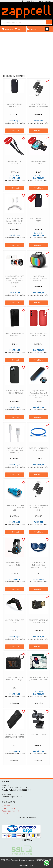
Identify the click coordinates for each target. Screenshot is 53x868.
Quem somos (7, 806)
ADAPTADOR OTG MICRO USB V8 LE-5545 (38, 106)
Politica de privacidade (11, 811)
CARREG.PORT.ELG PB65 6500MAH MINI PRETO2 (15, 737)
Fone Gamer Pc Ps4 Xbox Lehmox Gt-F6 (15, 565)
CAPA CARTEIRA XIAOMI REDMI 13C (15, 335)
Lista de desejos (29, 1)
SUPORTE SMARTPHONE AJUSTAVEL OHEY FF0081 (38, 679)
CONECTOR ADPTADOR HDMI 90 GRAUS (38, 622)
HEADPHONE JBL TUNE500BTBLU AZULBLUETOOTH (38, 566)
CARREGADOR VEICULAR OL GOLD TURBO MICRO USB (15, 509)
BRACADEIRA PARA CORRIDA (38, 163)
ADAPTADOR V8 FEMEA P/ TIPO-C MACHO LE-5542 (38, 509)
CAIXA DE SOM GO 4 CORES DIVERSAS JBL (15, 679)
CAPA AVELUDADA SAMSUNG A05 (15, 106)
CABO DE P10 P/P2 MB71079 (15, 163)
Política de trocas (9, 808)
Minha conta (45, 1)
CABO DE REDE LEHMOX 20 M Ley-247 (38, 450)
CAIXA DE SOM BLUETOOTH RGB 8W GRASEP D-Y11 (38, 279)
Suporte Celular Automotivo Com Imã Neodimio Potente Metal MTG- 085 (38, 395)
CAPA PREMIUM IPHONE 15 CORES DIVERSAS (15, 393)
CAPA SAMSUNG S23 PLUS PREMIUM (38, 335)
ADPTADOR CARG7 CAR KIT (15, 622)
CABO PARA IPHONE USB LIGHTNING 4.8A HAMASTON (15, 451)
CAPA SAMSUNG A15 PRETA (38, 221)
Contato (5, 813)
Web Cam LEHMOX (38, 736)
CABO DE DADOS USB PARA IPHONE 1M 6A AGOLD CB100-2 (15, 222)
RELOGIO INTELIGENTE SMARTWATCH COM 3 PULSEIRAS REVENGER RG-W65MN (15, 280)
